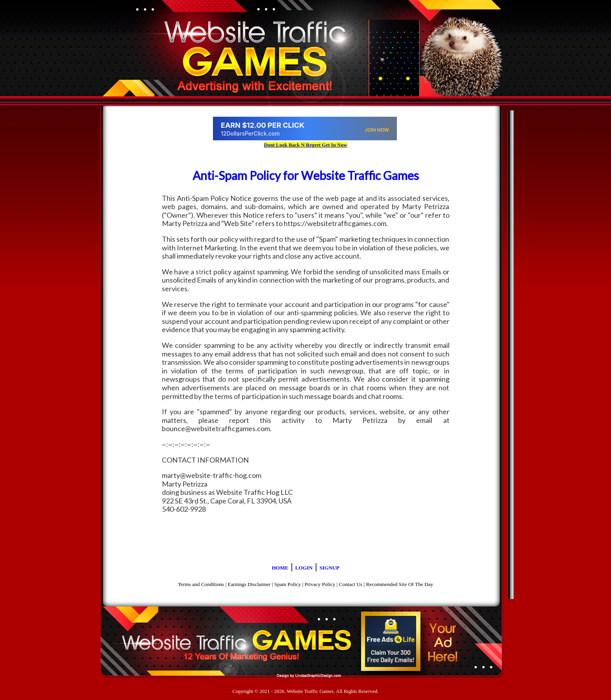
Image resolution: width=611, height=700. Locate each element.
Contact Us (351, 584)
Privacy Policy (320, 584)
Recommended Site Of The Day (400, 584)
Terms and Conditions (201, 584)
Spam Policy (288, 584)
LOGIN (304, 568)
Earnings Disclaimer (249, 584)
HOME (280, 568)
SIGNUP (329, 568)
